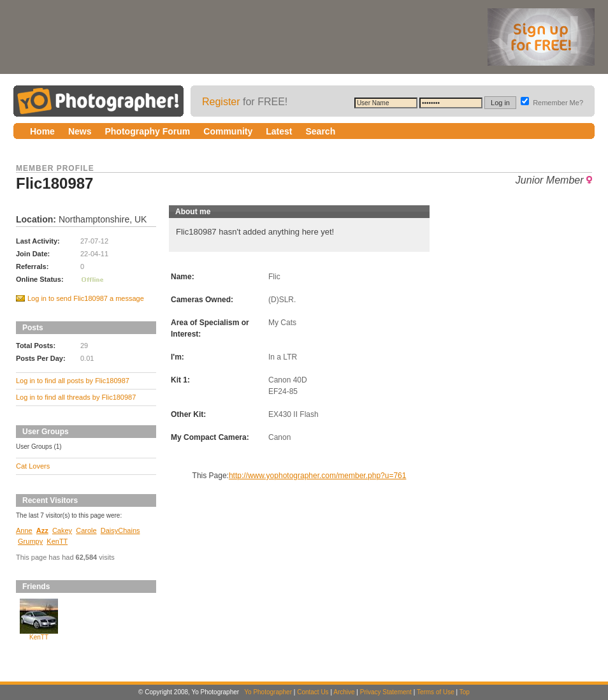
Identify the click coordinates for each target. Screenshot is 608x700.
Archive (344, 692)
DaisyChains (120, 530)
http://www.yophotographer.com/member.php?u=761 (318, 476)
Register (221, 102)
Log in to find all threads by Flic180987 (76, 397)
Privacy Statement (386, 692)
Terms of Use (436, 692)
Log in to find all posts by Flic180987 (73, 381)
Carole (86, 530)
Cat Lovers (33, 466)
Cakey (62, 530)
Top (465, 692)
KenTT (57, 541)
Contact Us (313, 692)
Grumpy (30, 541)
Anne (24, 530)
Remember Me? (552, 103)
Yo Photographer (268, 692)
